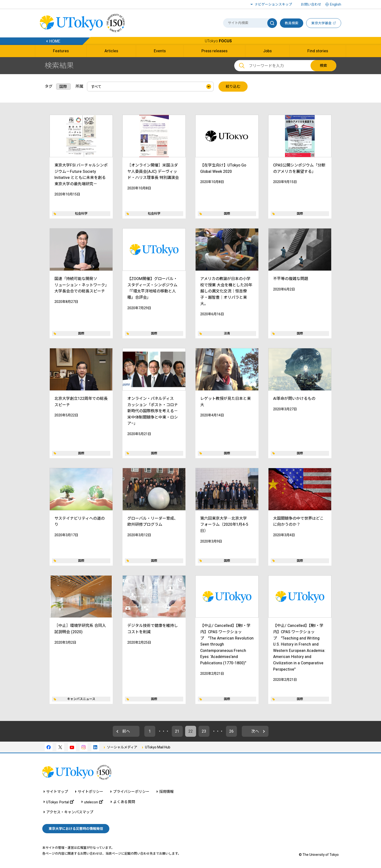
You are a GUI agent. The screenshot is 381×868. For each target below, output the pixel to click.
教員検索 (292, 23)
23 (204, 731)
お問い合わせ (311, 4)
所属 (79, 86)
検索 (323, 66)
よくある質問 (124, 802)
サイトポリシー (91, 792)
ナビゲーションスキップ (273, 4)
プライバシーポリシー (131, 792)
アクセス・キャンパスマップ (70, 812)
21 (177, 731)
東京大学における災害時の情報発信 (76, 829)
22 (190, 731)
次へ (255, 731)
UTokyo (218, 41)
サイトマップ (57, 792)
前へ (126, 731)
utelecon (94, 802)
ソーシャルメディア (122, 747)
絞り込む (233, 87)
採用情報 (166, 792)
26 (231, 731)
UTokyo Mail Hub (158, 747)
